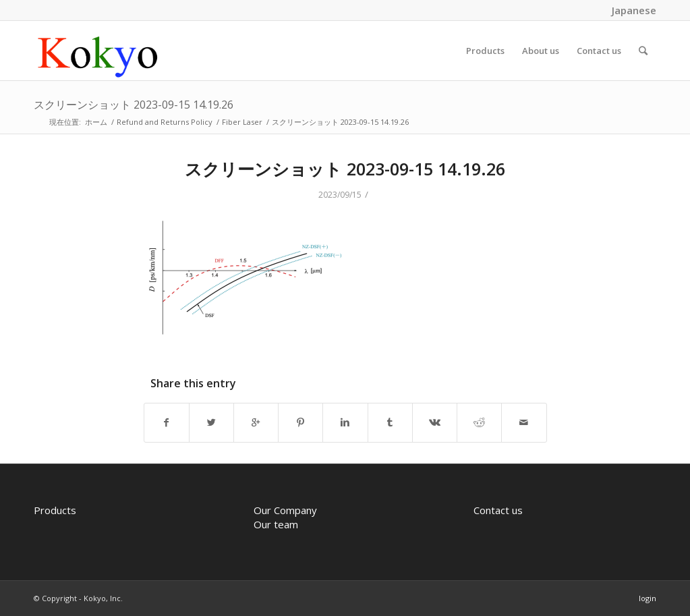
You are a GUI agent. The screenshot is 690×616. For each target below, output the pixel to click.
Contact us (498, 510)
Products (55, 510)
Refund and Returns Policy (165, 122)
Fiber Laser (242, 122)
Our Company (285, 510)
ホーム (96, 122)
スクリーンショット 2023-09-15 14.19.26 (134, 105)
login (648, 598)
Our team (276, 524)
